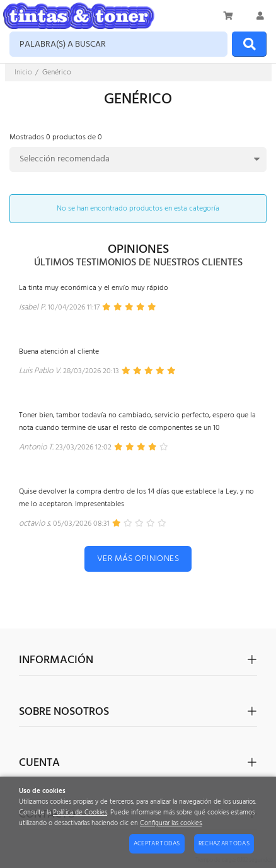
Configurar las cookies (171, 824)
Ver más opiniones (138, 559)
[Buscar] (249, 44)
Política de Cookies (80, 813)
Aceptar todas (157, 843)
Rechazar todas (224, 843)
